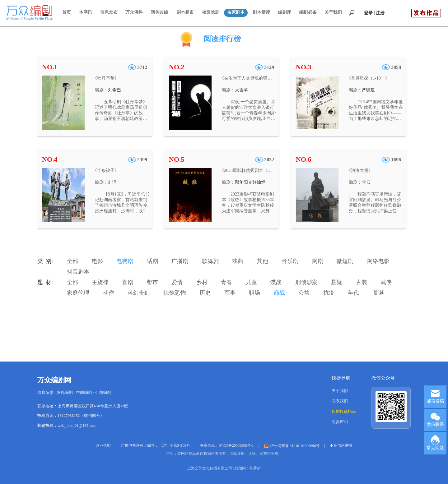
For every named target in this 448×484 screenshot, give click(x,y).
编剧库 (285, 12)
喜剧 (128, 282)
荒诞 (378, 293)
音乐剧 (290, 261)
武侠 (386, 282)
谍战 (276, 282)
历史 (205, 293)
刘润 (112, 182)
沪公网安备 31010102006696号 (292, 446)
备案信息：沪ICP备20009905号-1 (227, 445)
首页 (67, 12)
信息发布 (109, 12)
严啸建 (368, 90)
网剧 (318, 261)
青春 (226, 282)
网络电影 (378, 261)
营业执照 (103, 445)
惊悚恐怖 (175, 293)
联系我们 (340, 401)
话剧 (152, 261)
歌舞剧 (210, 261)
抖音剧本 (78, 272)
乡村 (202, 282)
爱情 (177, 282)
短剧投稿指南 (344, 411)
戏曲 (238, 261)
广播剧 (180, 261)
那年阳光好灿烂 (250, 182)
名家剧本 (236, 12)
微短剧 (345, 261)
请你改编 (160, 12)
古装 (362, 282)
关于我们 (333, 12)
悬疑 (337, 282)
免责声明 (340, 422)
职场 (254, 293)
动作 (109, 293)
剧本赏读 (261, 12)
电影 (97, 261)
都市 (152, 282)
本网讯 (86, 12)
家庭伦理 (78, 293)
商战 (279, 293)
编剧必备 (308, 12)
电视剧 (125, 261)
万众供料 (134, 12)
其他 (263, 261)
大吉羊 (241, 90)
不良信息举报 (341, 445)
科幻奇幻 (139, 293)
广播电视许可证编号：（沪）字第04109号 (156, 445)
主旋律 (100, 282)
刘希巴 (114, 90)
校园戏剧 (211, 12)
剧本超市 (185, 12)
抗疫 (329, 293)
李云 (366, 182)
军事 (230, 293)
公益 (304, 293)
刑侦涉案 (306, 282)
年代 (353, 293)
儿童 (251, 282)
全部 (72, 261)
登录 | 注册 (374, 13)
